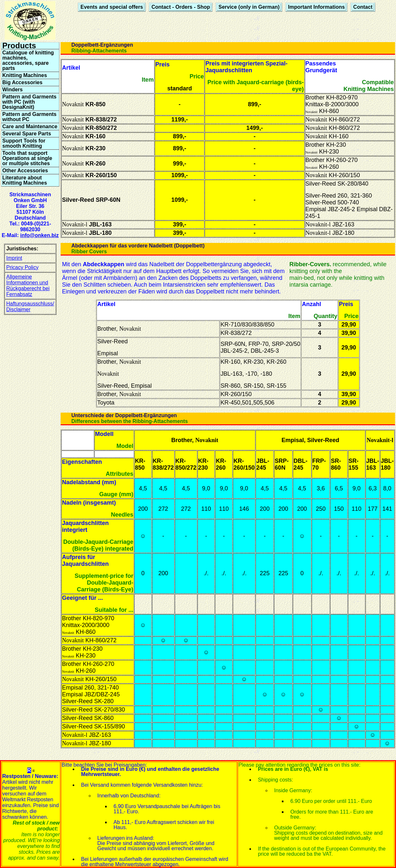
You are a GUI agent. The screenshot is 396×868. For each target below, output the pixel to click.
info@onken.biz (39, 235)
